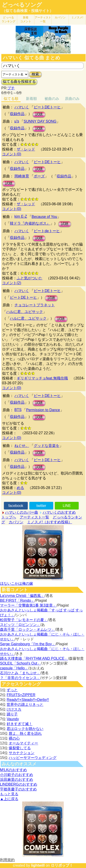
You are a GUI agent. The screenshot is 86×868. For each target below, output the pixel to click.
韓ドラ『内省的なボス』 (30, 223)
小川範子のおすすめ (17, 775)
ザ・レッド (26, 149)
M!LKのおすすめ (13, 770)
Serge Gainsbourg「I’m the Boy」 (28, 644)
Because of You (44, 217)
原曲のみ (72, 99)
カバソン (60, 17)
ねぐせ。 (22, 446)
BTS (18, 410)
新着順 (31, 99)
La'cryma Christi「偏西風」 (22, 596)
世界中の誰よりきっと (25, 705)
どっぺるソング (22, 5)
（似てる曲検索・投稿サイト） (28, 11)
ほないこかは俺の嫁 (17, 583)
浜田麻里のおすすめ (17, 780)
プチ (11, 88)
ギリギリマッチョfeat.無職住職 (42, 378)
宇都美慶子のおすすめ (18, 789)
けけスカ (14, 709)
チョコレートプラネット (35, 305)
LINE (67, 506)
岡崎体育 (22, 176)
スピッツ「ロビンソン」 (20, 625)
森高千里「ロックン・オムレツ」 (28, 629)
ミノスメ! (77, 17)
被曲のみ (52, 99)
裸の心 (14, 738)
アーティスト (43, 19)
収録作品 (17, 114)
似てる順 (11, 99)
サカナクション (22, 753)
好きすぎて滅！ (19, 724)
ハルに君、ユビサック (25, 312)
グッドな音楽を (47, 446)
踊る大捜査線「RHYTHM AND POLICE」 (34, 658)
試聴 (39, 114)
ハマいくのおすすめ (59, 512)
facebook (16, 506)
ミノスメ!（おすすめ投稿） (50, 522)
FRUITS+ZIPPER (21, 695)
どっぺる (8, 19)
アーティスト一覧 (34, 517)
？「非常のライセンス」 (20, 678)
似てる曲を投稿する (19, 82)
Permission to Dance (43, 410)
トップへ (9, 517)
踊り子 (12, 714)
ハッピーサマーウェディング (33, 758)
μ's (17, 121)
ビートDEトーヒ (47, 107)
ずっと (12, 690)
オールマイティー (23, 743)
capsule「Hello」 (14, 668)
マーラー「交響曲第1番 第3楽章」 (28, 605)
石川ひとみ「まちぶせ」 (20, 673)
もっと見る (9, 794)
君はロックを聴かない (25, 729)
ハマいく (22, 107)
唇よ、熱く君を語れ (25, 733)
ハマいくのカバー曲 (22, 512)
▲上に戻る (9, 799)
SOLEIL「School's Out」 (20, 663)
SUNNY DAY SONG (40, 121)
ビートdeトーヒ (47, 231)
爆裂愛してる (20, 748)
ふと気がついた (30, 278)
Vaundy (13, 719)
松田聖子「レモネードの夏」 (24, 620)
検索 (35, 74)
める (20, 488)
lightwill (38, 865)
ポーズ (39, 176)
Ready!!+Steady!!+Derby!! (28, 700)
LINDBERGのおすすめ (19, 784)
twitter (41, 506)
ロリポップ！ (62, 865)
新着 (26, 19)
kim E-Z (21, 216)
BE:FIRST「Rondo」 (17, 600)
